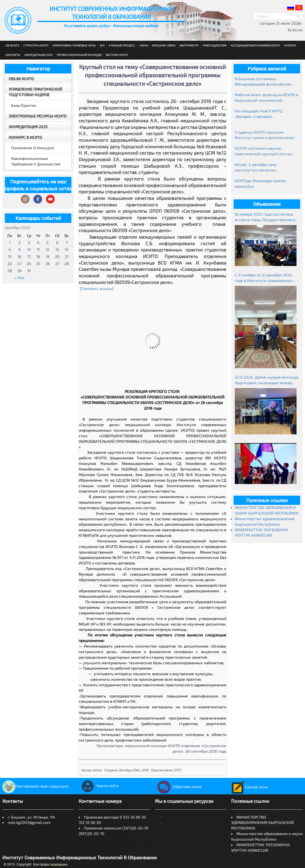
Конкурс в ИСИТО (25, 137)
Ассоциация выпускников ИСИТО (255, 45)
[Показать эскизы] (97, 288)
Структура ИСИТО (36, 45)
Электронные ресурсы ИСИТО (38, 116)
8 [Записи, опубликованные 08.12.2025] (10, 249)
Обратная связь (178, 786)
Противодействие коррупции (35, 786)
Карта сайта (99, 786)
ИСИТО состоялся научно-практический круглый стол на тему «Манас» (263, 151)
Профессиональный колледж (79, 55)
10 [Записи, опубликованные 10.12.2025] (29, 249)
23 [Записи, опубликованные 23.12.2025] (19, 263)
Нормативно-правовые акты (74, 45)
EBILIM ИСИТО (21, 79)
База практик (24, 105)
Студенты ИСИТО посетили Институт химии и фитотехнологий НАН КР (267, 135)
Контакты (13, 55)
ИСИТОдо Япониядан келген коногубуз (260, 183)
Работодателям (215, 45)
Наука (144, 45)
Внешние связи (164, 45)
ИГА (102, 45)
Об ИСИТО (12, 45)
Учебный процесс (122, 45)
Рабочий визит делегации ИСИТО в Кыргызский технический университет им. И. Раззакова (267, 98)
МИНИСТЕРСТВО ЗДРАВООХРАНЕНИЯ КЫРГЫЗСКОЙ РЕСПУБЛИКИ (263, 823)
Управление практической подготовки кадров (35, 92)
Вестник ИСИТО (117, 55)
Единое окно (249, 787)
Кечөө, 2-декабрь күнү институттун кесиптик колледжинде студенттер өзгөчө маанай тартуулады (265, 168)
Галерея (290, 45)
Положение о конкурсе (33, 148)
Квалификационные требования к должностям (36, 161)
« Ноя (19, 278)
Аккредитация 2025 (38, 55)
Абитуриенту (189, 45)
